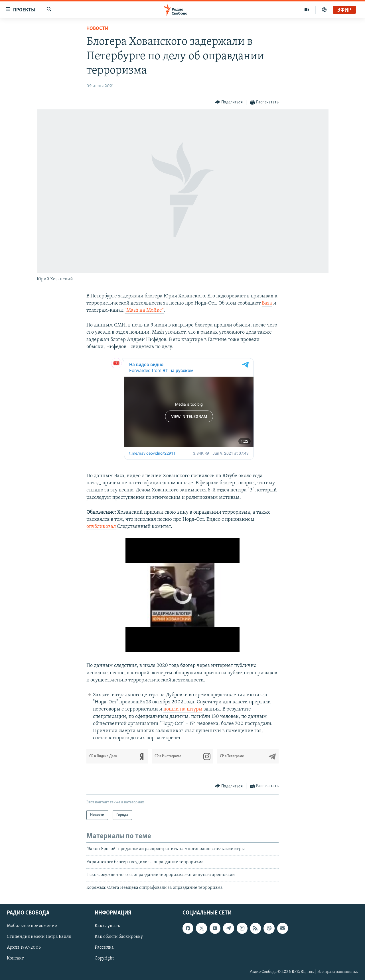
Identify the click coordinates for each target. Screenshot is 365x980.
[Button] (229, 102)
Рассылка (104, 948)
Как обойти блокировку (119, 937)
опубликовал (101, 527)
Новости (97, 29)
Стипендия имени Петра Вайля (39, 937)
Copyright (104, 958)
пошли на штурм (183, 709)
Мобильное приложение (32, 926)
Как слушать (107, 926)
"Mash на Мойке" (144, 310)
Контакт (15, 958)
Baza (267, 303)
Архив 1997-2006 (24, 948)
